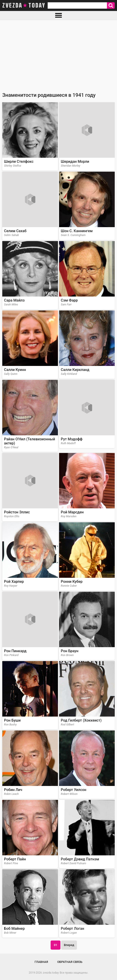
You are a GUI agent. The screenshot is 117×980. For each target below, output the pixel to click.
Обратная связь (70, 962)
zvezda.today (51, 973)
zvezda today (24, 5)
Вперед (69, 945)
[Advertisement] (58, 54)
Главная (41, 962)
